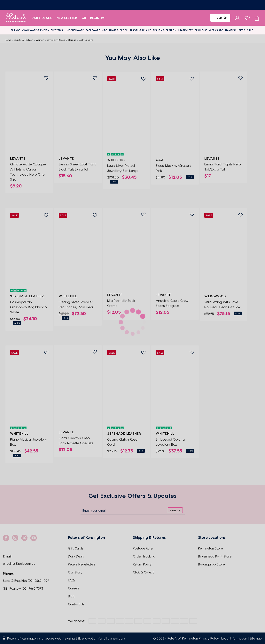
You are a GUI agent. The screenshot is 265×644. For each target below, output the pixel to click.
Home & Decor (119, 30)
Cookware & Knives (35, 30)
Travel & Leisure (141, 30)
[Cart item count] (257, 18)
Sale (250, 30)
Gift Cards (216, 30)
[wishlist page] (247, 18)
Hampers (231, 30)
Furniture (201, 30)
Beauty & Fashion (165, 30)
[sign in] (237, 18)
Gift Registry (93, 18)
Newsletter (67, 18)
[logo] (16, 18)
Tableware (93, 30)
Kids (105, 30)
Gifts (242, 30)
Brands (16, 30)
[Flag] (220, 18)
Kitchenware (75, 30)
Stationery (186, 30)
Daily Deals (42, 18)
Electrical (58, 30)
